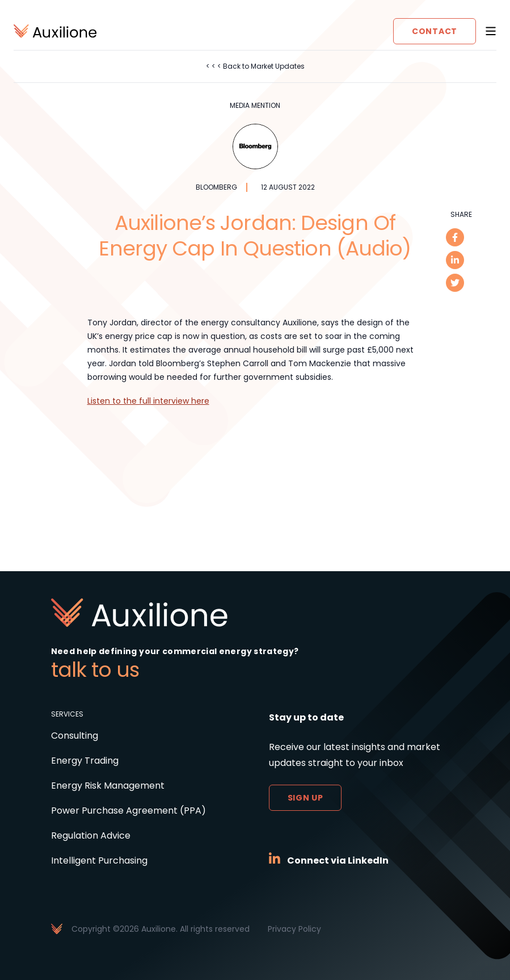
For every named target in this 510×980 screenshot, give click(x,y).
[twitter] (455, 283)
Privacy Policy (294, 929)
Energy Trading (85, 761)
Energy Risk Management (108, 786)
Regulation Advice (91, 835)
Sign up (305, 798)
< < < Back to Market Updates (255, 66)
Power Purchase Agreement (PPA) (128, 811)
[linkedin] (455, 260)
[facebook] (455, 237)
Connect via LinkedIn (338, 860)
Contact (435, 31)
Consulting (75, 736)
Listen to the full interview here (148, 401)
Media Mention (255, 106)
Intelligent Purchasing (99, 860)
